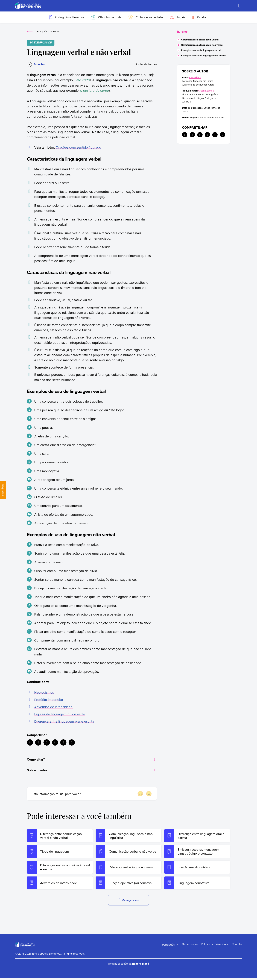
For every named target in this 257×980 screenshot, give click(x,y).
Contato (237, 946)
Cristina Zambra (206, 91)
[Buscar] (239, 6)
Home (30, 31)
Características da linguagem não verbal (202, 45)
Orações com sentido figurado (78, 147)
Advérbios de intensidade (53, 707)
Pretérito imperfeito (49, 700)
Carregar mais (128, 902)
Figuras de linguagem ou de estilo (60, 714)
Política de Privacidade (215, 946)
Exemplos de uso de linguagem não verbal (203, 56)
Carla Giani (195, 77)
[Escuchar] (36, 64)
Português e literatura (48, 31)
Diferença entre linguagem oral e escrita (64, 721)
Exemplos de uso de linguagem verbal (201, 50)
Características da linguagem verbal (200, 40)
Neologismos (44, 692)
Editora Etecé (141, 966)
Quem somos (190, 946)
